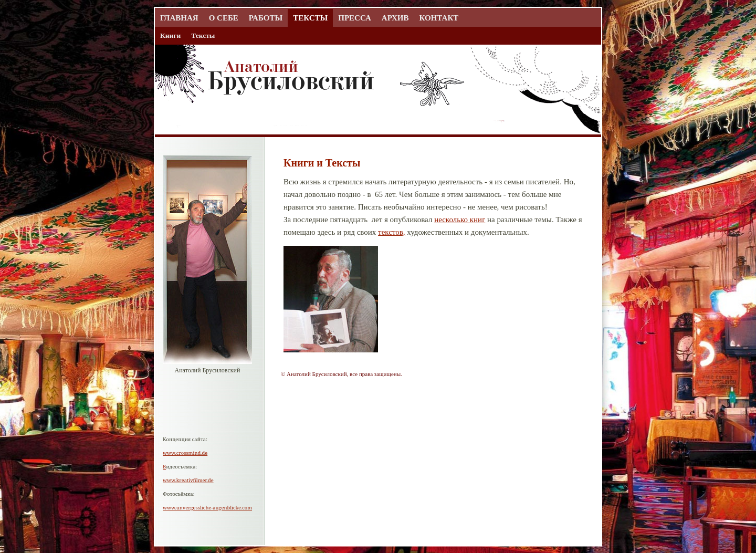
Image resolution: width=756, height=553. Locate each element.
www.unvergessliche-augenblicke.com (207, 508)
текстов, (391, 232)
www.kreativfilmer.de (188, 480)
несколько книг (460, 220)
